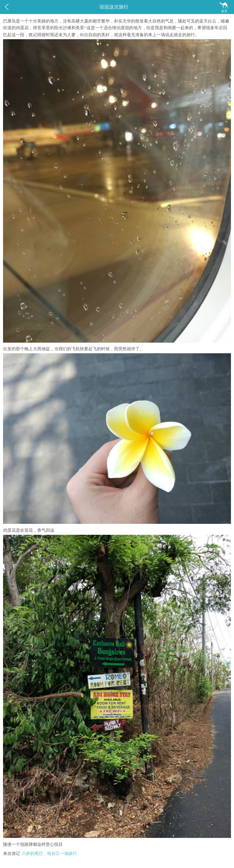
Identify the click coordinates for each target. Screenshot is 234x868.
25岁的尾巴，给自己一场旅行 (49, 854)
